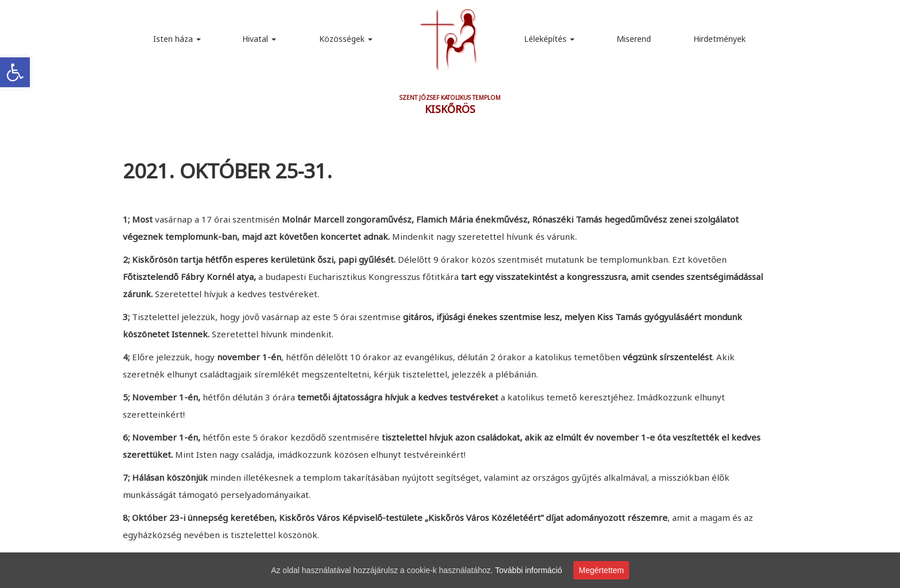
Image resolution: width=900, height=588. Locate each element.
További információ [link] (529, 570)
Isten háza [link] (177, 39)
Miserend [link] (634, 39)
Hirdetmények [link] (719, 39)
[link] (15, 72)
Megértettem (601, 570)
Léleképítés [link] (549, 39)
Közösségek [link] (346, 39)
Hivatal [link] (259, 39)
